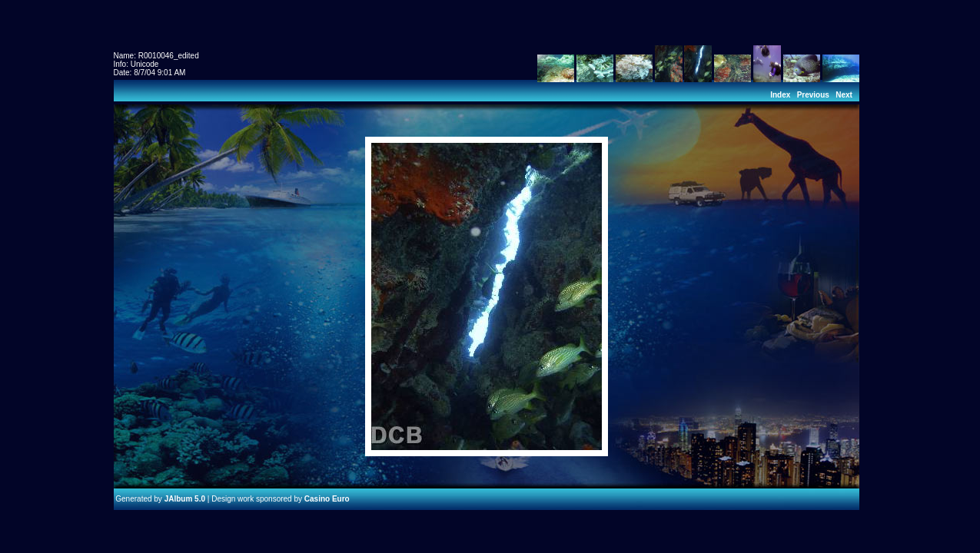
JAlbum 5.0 (185, 499)
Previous (813, 95)
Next (844, 95)
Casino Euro (327, 499)
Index (780, 95)
